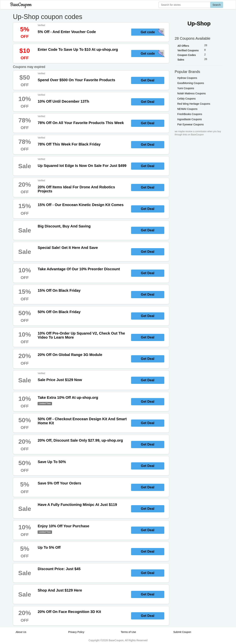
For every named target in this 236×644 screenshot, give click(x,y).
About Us (21, 632)
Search (217, 5)
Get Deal (148, 80)
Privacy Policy (76, 632)
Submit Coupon (182, 632)
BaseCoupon (21, 5)
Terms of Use (128, 632)
